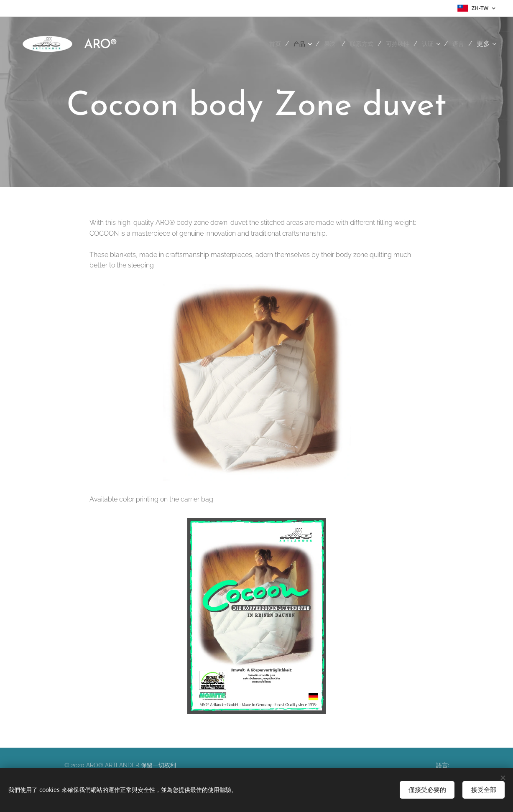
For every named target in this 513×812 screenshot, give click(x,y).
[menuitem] (264, 44)
